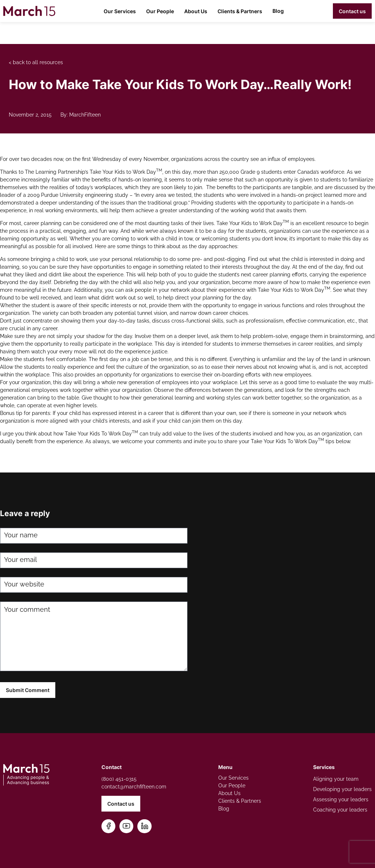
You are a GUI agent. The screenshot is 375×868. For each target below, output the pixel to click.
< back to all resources (36, 62)
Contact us (352, 11)
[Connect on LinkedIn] (145, 826)
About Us (196, 11)
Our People (160, 11)
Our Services (120, 11)
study (121, 195)
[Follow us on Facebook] (109, 826)
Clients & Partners (240, 11)
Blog (278, 11)
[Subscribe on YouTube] (127, 826)
